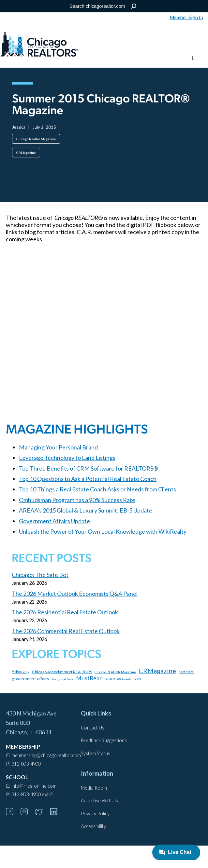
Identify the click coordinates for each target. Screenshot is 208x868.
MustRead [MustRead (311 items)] (89, 678)
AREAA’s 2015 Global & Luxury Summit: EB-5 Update (86, 510)
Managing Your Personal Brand (58, 447)
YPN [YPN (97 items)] (138, 679)
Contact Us (93, 728)
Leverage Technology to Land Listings (67, 458)
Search (134, 6)
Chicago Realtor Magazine (36, 139)
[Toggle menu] (193, 58)
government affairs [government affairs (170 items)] (30, 679)
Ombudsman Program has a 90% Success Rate (77, 500)
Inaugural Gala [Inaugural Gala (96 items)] (63, 679)
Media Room (94, 788)
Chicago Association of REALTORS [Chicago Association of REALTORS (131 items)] (62, 672)
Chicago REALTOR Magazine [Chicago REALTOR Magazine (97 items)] (115, 672)
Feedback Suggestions (104, 740)
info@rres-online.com (34, 786)
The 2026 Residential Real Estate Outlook (65, 612)
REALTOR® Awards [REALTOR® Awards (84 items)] (119, 679)
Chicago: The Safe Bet (40, 575)
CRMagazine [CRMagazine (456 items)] (157, 671)
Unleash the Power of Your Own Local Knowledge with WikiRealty (103, 531)
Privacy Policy (95, 814)
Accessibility (93, 826)
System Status (96, 753)
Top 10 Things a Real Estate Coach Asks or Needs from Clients (97, 489)
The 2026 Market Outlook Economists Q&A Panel (75, 594)
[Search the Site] (103, 6)
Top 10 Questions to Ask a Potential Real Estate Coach (88, 479)
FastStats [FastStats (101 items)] (186, 672)
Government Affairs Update (54, 521)
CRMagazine (26, 153)
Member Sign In (186, 17)
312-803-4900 (26, 764)
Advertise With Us (99, 801)
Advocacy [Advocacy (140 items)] (21, 672)
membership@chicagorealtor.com (46, 755)
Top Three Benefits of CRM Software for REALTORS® (89, 468)
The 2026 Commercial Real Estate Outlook (66, 631)
